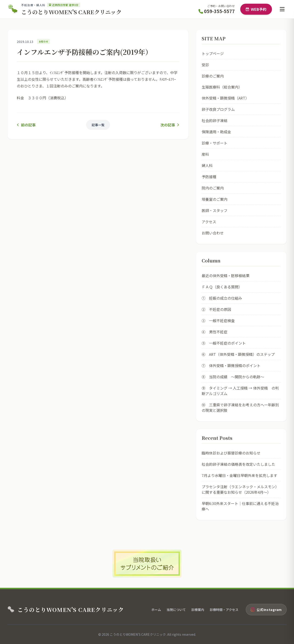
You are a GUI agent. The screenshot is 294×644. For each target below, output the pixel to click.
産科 (205, 154)
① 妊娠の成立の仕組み (222, 298)
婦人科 (207, 165)
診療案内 (198, 610)
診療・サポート (215, 143)
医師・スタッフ (215, 210)
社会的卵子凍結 (215, 120)
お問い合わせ (213, 233)
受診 (205, 65)
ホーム (156, 610)
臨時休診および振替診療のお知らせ (231, 453)
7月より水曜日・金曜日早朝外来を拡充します (239, 475)
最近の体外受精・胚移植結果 (226, 276)
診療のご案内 (213, 76)
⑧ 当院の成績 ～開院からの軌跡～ (233, 377)
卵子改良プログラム (218, 109)
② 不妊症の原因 (216, 309)
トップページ (213, 53)
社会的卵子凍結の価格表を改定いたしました (238, 464)
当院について (176, 610)
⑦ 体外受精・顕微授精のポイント (231, 365)
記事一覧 (98, 125)
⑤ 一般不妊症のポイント (224, 343)
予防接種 (209, 177)
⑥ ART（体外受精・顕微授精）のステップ (238, 354)
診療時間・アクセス (224, 610)
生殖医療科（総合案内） (222, 87)
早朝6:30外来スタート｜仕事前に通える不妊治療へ (240, 506)
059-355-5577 (217, 11)
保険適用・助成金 (216, 132)
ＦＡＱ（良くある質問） (222, 287)
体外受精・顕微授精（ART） (225, 98)
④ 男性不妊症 (215, 332)
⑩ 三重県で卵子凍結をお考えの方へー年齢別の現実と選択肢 (240, 407)
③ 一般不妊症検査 (218, 321)
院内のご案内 (213, 188)
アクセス (209, 222)
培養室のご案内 (215, 199)
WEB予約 (256, 9)
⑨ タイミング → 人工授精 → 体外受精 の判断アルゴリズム (240, 391)
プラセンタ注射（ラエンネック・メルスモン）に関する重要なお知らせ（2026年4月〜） (240, 489)
